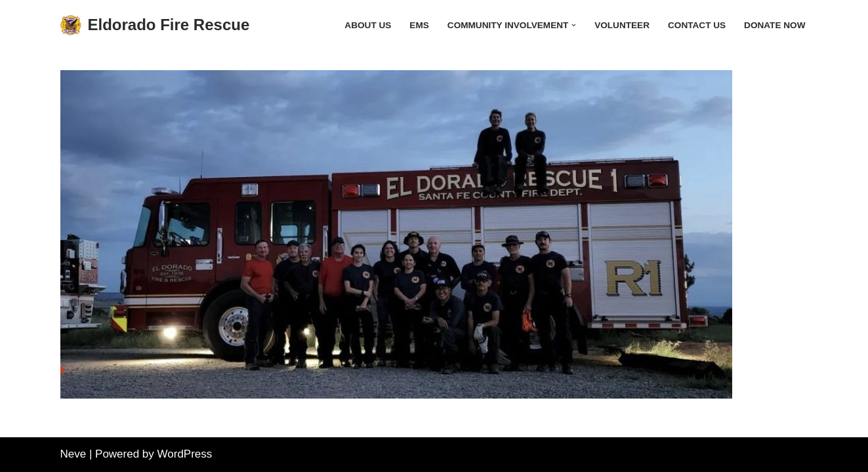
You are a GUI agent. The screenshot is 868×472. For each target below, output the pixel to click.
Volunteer (622, 25)
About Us (368, 25)
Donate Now (775, 25)
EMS (419, 25)
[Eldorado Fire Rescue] (155, 25)
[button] (574, 25)
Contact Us (697, 25)
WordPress (185, 454)
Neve (73, 454)
